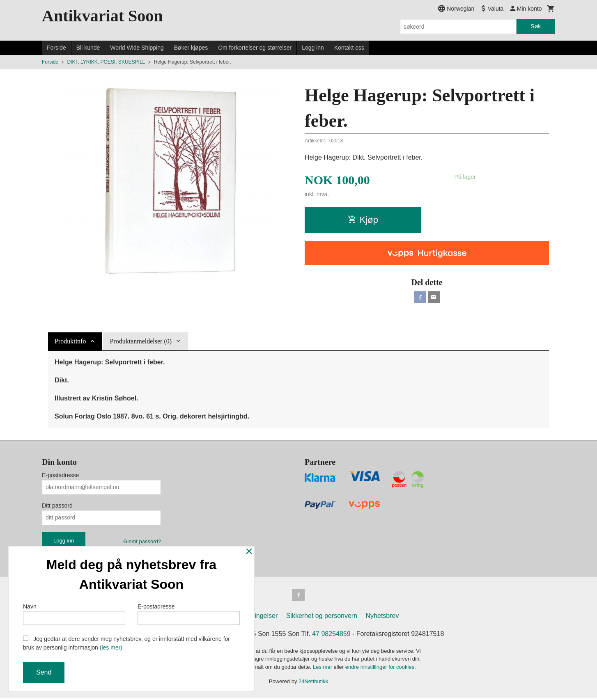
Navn (74, 613)
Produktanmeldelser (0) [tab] (141, 342)
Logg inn (313, 48)
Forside (56, 48)
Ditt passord (57, 507)
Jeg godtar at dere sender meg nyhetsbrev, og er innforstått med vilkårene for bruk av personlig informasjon (126, 643)
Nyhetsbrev (382, 618)
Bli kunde (88, 48)
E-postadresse (60, 476)
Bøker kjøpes (191, 48)
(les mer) (111, 647)
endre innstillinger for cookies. (381, 669)
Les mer (323, 669)
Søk (536, 26)
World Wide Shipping (137, 48)
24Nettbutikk (313, 684)
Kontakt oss (349, 48)
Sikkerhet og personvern (322, 618)
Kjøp (363, 220)
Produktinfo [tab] (70, 342)
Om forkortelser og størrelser (255, 48)
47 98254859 (331, 636)
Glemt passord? (142, 543)
